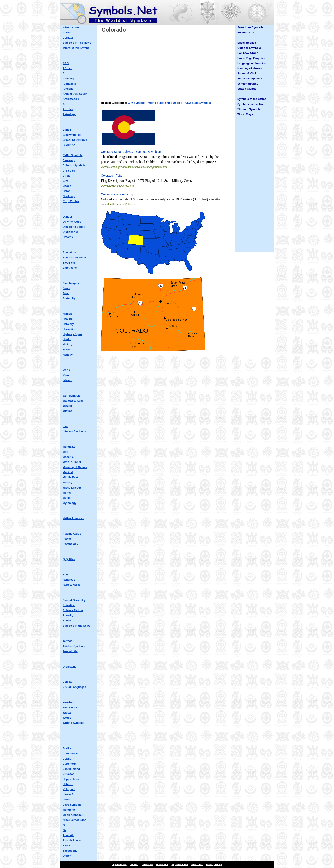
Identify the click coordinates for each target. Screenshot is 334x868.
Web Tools (197, 864)
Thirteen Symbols (249, 109)
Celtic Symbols (73, 155)
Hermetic (69, 329)
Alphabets (69, 84)
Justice (67, 411)
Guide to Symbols (249, 48)
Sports (67, 621)
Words (67, 718)
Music (67, 498)
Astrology (69, 114)
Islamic (67, 380)
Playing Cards (72, 534)
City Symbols (137, 103)
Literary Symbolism (76, 431)
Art (65, 104)
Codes (67, 186)
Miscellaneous (72, 488)
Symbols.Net (119, 864)
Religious (69, 580)
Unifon (67, 856)
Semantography (248, 84)
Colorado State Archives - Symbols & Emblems (132, 152)
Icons (66, 370)
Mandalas (69, 447)
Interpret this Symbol (76, 48)
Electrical (69, 263)
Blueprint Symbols (75, 140)
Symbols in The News (77, 43)
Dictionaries (71, 232)
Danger (67, 217)
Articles (68, 109)
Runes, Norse (72, 585)
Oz (64, 830)
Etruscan (69, 774)
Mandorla (69, 810)
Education (69, 252)
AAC (66, 63)
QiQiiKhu (69, 559)
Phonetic (68, 835)
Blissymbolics (72, 135)
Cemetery (69, 160)
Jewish (67, 406)
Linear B (68, 794)
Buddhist (69, 145)
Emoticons (70, 268)
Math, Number (72, 462)
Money (67, 493)
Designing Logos (74, 227)
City (65, 181)
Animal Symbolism (75, 94)
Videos (67, 682)
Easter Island (71, 769)
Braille (67, 748)
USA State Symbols (198, 103)
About (67, 32)
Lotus (66, 800)
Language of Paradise (252, 63)
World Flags (245, 114)
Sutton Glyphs (247, 89)
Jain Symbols (72, 396)
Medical (68, 472)
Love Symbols (72, 805)
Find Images (71, 283)
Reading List (246, 32)
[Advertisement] (167, 65)
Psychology (70, 544)
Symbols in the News (76, 626)
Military (68, 482)
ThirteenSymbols (74, 646)
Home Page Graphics (251, 58)
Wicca (67, 713)
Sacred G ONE (247, 73)
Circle (66, 176)
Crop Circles (71, 201)
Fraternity (69, 298)
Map (65, 452)
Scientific (69, 605)
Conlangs (69, 196)
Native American (73, 518)
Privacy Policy (214, 864)
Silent (66, 846)
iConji (66, 375)
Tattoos (68, 641)
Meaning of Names (75, 467)
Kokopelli (69, 789)
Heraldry (68, 324)
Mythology (70, 503)
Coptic (67, 759)
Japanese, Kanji (73, 401)
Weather (68, 702)
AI (64, 73)
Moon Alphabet (73, 815)
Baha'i (67, 130)
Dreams (68, 237)
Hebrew (68, 784)
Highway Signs (72, 334)
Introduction (71, 27)
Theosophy (70, 851)
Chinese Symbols (74, 165)
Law (65, 426)
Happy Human (72, 779)
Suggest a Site (180, 864)
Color (66, 191)
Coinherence (71, 753)
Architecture (71, 99)
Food (66, 293)
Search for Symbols (250, 27)
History (67, 344)
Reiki (66, 575)
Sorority (68, 615)
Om (65, 825)
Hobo (66, 350)
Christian (69, 171)
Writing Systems (73, 723)
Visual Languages (74, 687)
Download (147, 864)
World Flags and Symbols (165, 103)
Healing (68, 319)
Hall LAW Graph (248, 53)
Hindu (67, 339)
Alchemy (68, 79)
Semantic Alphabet (250, 79)
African (67, 68)
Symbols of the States (252, 99)
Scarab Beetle (72, 840)
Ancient (68, 89)
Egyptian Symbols (75, 257)
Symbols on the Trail (251, 104)
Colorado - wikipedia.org (117, 194)
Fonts (66, 288)
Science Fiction (73, 610)
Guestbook (162, 864)
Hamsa (67, 314)
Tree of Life (70, 651)
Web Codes (70, 707)
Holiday (68, 355)
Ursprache (69, 667)
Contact (68, 38)
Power (67, 539)
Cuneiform (70, 764)
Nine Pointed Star (74, 820)
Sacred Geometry (74, 600)
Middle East (70, 477)
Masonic (68, 457)
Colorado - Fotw (112, 176)
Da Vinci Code (72, 222)
